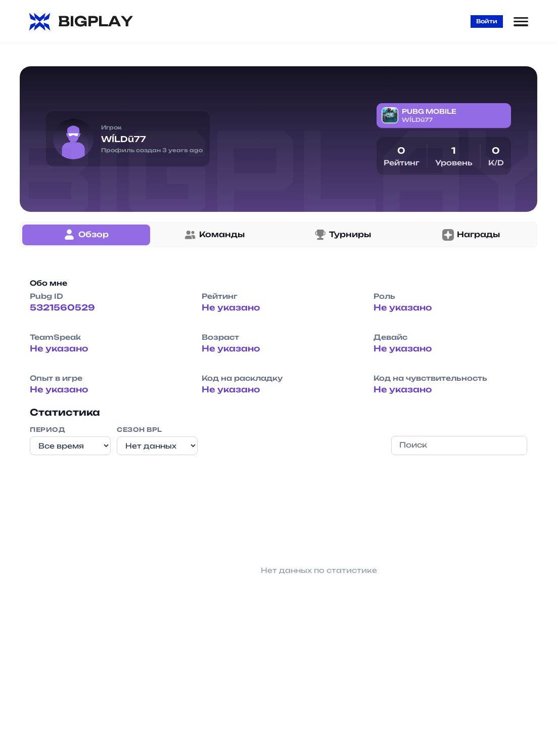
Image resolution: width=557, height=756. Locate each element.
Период (48, 430)
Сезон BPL (140, 430)
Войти (487, 21)
